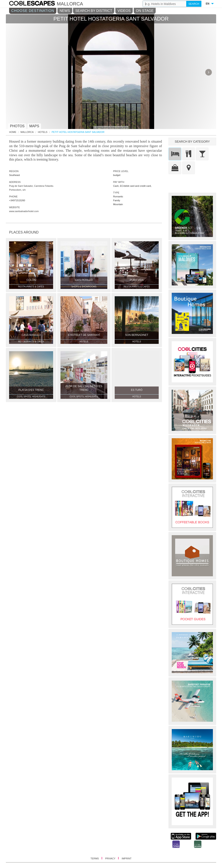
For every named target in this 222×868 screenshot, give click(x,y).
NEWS (65, 11)
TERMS (95, 858)
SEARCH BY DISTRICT (94, 11)
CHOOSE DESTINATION (33, 11)
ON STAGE (145, 11)
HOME (13, 132)
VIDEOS (124, 11)
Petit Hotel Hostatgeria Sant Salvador (78, 132)
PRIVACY (111, 858)
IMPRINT (127, 858)
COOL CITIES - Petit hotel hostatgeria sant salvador (36, 4)
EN (208, 4)
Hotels (43, 132)
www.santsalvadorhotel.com (24, 211)
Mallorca (27, 132)
